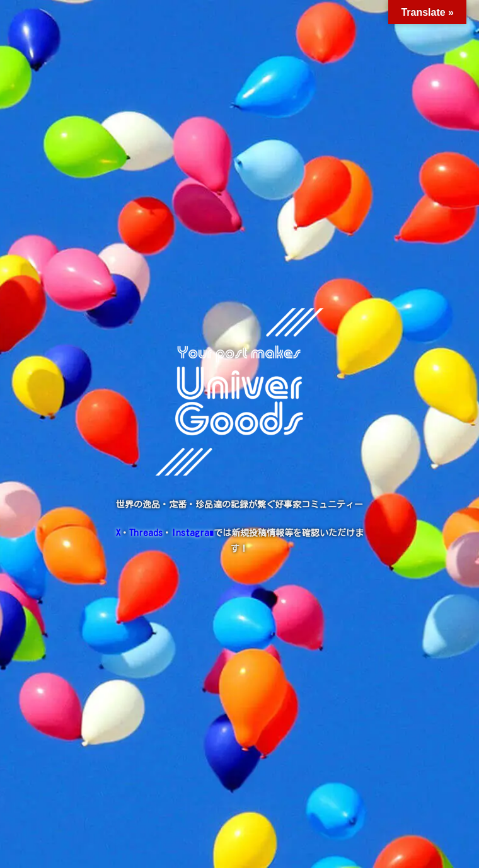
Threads (146, 533)
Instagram (193, 533)
